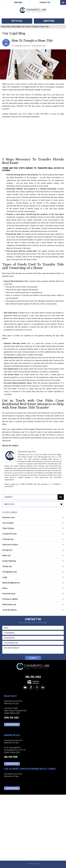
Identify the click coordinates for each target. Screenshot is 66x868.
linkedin (43, 687)
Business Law (8, 517)
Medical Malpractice (11, 583)
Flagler (37, 100)
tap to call (17, 21)
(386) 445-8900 (42, 114)
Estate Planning (9, 561)
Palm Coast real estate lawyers (18, 95)
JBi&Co (37, 864)
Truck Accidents (10, 610)
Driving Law (7, 550)
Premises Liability (10, 599)
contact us (14, 484)
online (54, 114)
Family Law (7, 566)
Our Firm (18, 2)
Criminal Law (8, 539)
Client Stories (8, 528)
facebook (31, 687)
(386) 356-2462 (11, 718)
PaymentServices (33, 682)
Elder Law (7, 555)
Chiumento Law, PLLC (22, 46)
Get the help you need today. (33, 622)
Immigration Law (10, 572)
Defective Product (10, 545)
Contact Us (45, 2)
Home (3, 2)
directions (49, 21)
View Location (12, 724)
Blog (9, 27)
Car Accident (8, 523)
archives (9, 504)
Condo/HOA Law (10, 534)
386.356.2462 (33, 677)
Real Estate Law (18, 27)
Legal (5, 577)
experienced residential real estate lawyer (21, 413)
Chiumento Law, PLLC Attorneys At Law (33, 667)
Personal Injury (9, 594)
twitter (37, 687)
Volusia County (48, 100)
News (5, 588)
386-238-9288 (11, 757)
